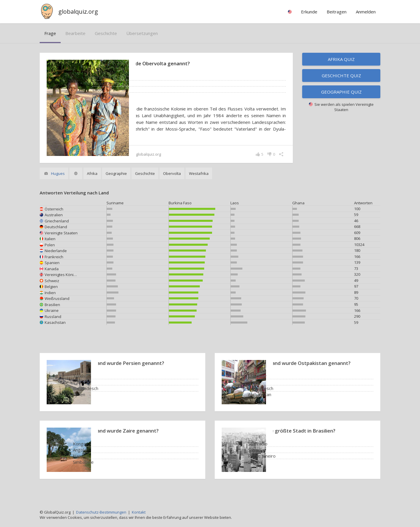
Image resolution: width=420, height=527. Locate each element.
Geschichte (106, 33)
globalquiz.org (78, 12)
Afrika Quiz (341, 59)
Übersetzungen (142, 33)
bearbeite (75, 33)
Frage (50, 33)
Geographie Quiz (341, 92)
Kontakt (139, 512)
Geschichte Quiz (341, 75)
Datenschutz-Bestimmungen (101, 512)
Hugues (58, 180)
